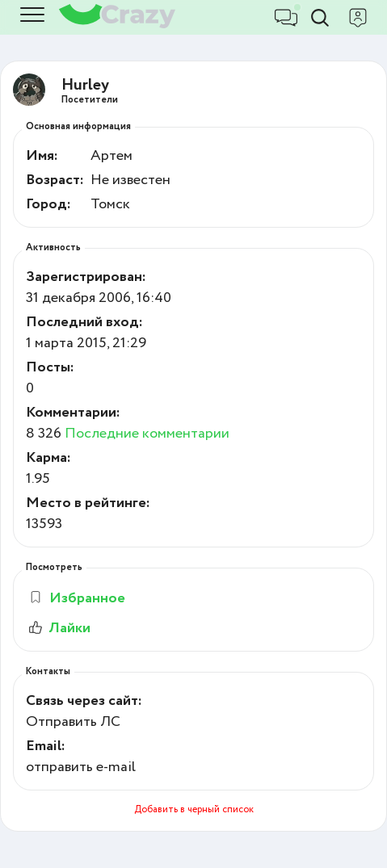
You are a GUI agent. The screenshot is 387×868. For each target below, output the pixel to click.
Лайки (58, 628)
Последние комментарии (147, 434)
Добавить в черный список (194, 809)
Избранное (76, 598)
